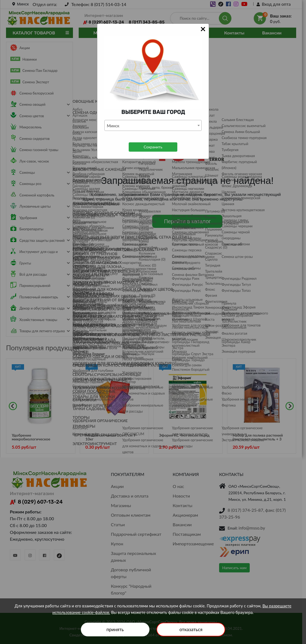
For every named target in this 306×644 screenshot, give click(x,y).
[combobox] (153, 125)
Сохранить (153, 147)
